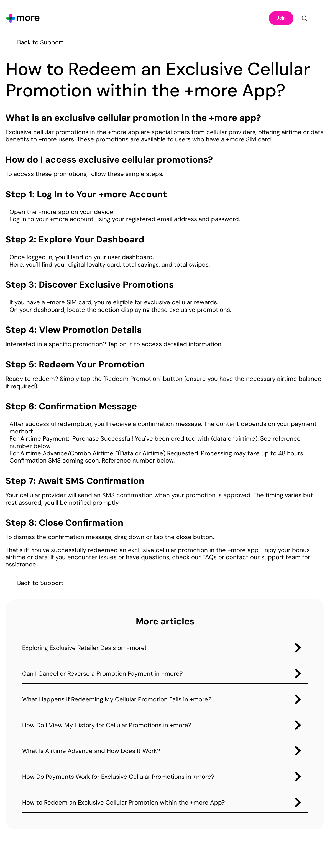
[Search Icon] (305, 18)
